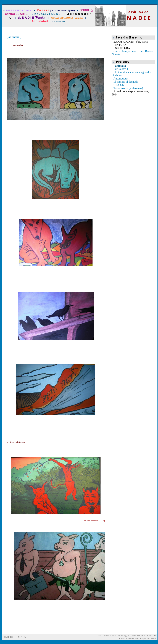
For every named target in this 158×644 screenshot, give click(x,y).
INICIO (9, 637)
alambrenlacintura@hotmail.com (141, 638)
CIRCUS (119, 85)
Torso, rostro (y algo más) (128, 88)
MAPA (22, 637)
